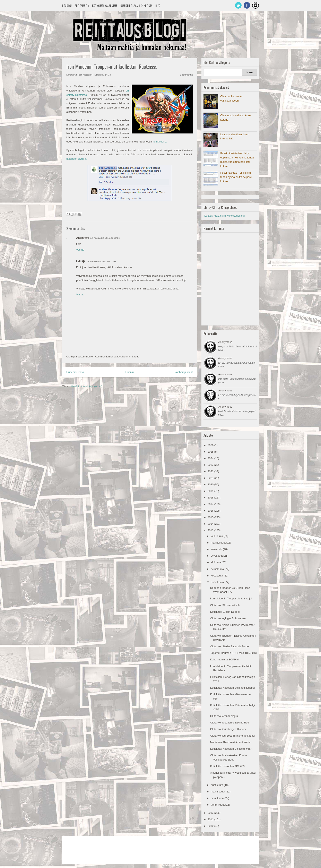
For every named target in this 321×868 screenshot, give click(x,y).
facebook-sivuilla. (77, 159)
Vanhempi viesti (184, 372)
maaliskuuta (218, 792)
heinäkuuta (218, 569)
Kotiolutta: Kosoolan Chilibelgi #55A (231, 749)
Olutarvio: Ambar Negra (224, 716)
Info (158, 5)
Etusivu (67, 5)
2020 (211, 484)
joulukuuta (217, 536)
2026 (211, 445)
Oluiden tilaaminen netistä (136, 5)
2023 (211, 465)
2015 (211, 517)
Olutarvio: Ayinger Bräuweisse (228, 618)
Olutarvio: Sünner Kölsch (225, 605)
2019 (211, 491)
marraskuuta (219, 543)
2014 (211, 524)
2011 (211, 819)
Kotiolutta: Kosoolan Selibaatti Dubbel (232, 688)
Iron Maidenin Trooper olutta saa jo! (231, 598)
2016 (211, 511)
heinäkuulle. (160, 142)
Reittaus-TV (82, 5)
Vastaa (80, 250)
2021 (211, 478)
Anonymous (225, 342)
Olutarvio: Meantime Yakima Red (229, 723)
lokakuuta (217, 549)
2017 (211, 504)
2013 (211, 530)
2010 (211, 826)
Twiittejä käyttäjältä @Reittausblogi (224, 216)
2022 (211, 471)
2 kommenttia (186, 75)
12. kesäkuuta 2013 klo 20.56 (105, 238)
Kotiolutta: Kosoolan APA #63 (227, 766)
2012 (211, 813)
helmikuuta (218, 798)
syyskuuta (217, 556)
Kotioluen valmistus (105, 5)
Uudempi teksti (75, 372)
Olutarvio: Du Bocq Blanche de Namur (233, 736)
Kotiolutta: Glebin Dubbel (225, 612)
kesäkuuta (217, 576)
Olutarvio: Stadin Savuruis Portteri (230, 646)
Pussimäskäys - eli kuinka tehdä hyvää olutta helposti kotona (236, 177)
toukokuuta (218, 582)
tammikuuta (218, 805)
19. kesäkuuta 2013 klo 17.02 (101, 261)
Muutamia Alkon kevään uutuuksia (230, 742)
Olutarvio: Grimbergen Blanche (228, 729)
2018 (211, 498)
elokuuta (216, 562)
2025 (211, 452)
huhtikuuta (217, 785)
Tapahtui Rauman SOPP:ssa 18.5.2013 (233, 653)
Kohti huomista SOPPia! (224, 659)
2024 (211, 458)
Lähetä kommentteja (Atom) (86, 386)
